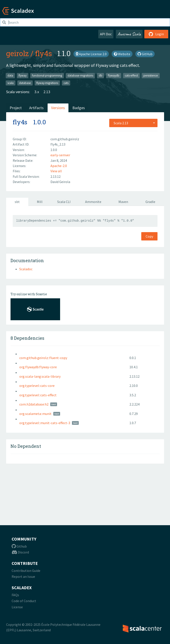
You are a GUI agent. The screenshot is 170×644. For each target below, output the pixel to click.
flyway (23, 76)
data (10, 76)
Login (156, 34)
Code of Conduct (24, 601)
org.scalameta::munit (35, 414)
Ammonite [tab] (93, 202)
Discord (20, 552)
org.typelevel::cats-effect (38, 395)
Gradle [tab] (150, 202)
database (25, 83)
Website (122, 54)
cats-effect (131, 76)
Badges (79, 108)
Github (19, 546)
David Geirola (60, 182)
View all (56, 171)
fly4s (44, 53)
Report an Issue (23, 576)
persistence (151, 76)
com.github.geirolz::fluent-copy (43, 358)
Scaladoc (26, 269)
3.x (37, 92)
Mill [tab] (40, 202)
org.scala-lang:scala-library (40, 376)
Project (16, 108)
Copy (149, 236)
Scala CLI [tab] (64, 202)
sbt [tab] (17, 202)
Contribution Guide (26, 571)
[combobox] (133, 123)
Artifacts (36, 108)
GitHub (145, 54)
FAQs (15, 595)
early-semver (60, 155)
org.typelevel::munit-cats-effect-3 (45, 423)
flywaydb (114, 76)
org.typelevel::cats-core (37, 386)
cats (66, 83)
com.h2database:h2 (34, 404)
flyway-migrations (47, 83)
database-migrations (80, 76)
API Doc (106, 34)
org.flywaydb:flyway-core (38, 367)
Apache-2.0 (59, 166)
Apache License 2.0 (91, 54)
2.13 (47, 92)
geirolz (17, 53)
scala (11, 83)
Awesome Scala (129, 34)
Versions (58, 108)
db (100, 76)
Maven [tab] (123, 202)
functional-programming (47, 76)
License (17, 607)
